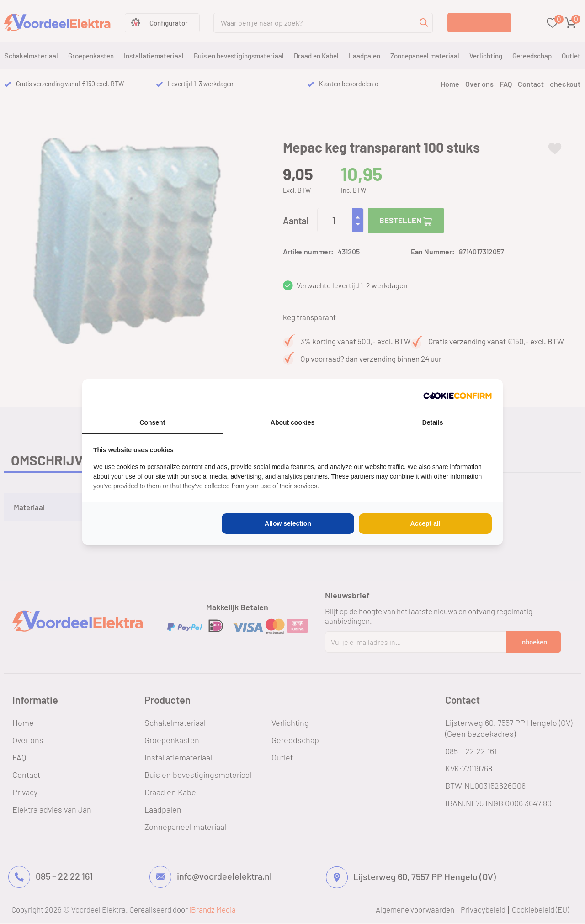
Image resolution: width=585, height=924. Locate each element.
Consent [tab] (152, 422)
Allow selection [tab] (288, 523)
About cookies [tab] (292, 422)
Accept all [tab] (425, 523)
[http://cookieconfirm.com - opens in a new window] (457, 396)
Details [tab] (433, 422)
